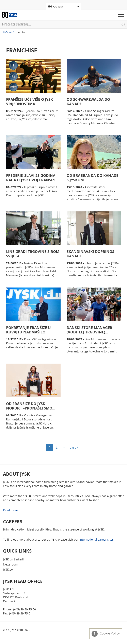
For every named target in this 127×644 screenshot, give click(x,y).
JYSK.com (9, 569)
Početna (8, 32)
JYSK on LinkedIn (14, 559)
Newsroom (10, 564)
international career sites (97, 539)
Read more (10, 510)
